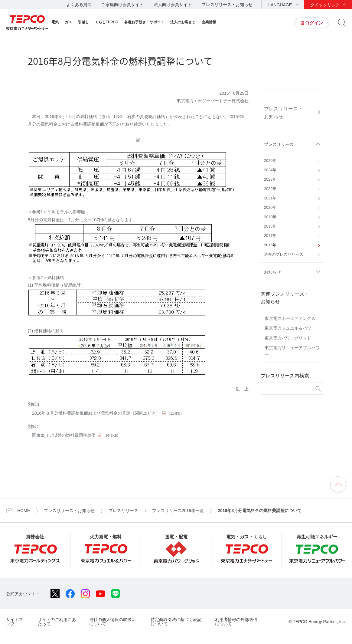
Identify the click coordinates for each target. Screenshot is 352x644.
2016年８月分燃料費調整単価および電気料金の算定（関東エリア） (107, 413)
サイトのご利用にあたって (57, 621)
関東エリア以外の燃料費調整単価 (75, 435)
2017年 (270, 236)
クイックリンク (325, 5)
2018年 (270, 226)
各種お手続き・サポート (144, 22)
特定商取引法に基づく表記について (176, 621)
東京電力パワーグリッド (288, 338)
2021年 (270, 198)
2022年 (270, 189)
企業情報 (209, 22)
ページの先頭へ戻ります (338, 484)
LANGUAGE (280, 5)
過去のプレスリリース (284, 255)
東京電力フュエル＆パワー (290, 328)
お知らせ (272, 272)
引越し (83, 22)
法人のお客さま (183, 22)
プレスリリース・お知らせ (227, 5)
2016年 (270, 245)
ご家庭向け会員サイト (122, 5)
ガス (68, 22)
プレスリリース (279, 144)
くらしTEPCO (107, 22)
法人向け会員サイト (173, 5)
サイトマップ (15, 621)
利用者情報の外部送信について (236, 621)
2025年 (270, 161)
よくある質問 (79, 5)
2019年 (270, 217)
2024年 (270, 170)
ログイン (314, 23)
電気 (55, 22)
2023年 (270, 179)
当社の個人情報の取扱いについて (112, 621)
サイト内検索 (342, 23)
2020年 (270, 208)
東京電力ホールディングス (290, 318)
